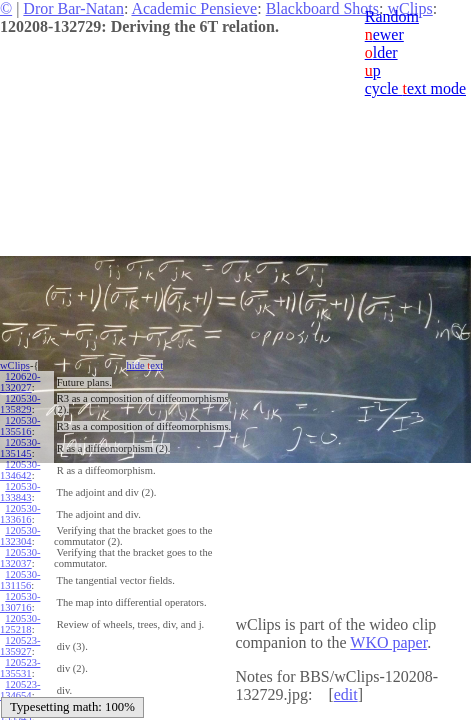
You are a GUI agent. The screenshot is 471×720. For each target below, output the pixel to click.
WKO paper (388, 642)
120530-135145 (20, 448)
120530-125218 (20, 624)
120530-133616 (20, 514)
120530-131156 (20, 580)
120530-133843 (20, 492)
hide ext (144, 365)
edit (346, 694)
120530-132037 (20, 558)
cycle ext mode (415, 88)
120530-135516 (20, 426)
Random (392, 16)
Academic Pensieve (194, 8)
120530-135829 (20, 404)
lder (381, 52)
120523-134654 (20, 690)
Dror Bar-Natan (73, 8)
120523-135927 (20, 646)
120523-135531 (20, 668)
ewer (384, 34)
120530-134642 (20, 470)
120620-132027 (20, 382)
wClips (15, 365)
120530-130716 (20, 602)
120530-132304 (20, 536)
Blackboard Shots (322, 8)
